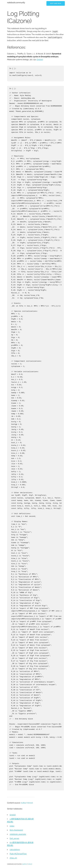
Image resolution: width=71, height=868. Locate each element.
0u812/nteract (27, 803)
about (30, 864)
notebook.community (16, 3)
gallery (25, 864)
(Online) (40, 59)
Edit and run (56, 3)
